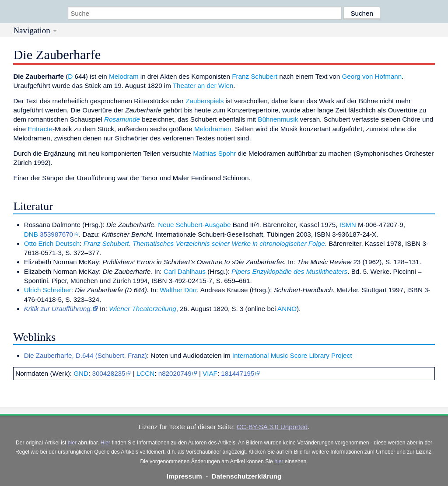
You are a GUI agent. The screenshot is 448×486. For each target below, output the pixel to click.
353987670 (56, 234)
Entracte (40, 129)
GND (81, 373)
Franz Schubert (255, 76)
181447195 (238, 373)
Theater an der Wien (203, 86)
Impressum (184, 476)
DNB (31, 234)
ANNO (287, 309)
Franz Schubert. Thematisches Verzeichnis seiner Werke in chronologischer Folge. (205, 243)
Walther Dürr (178, 290)
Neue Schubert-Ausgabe (194, 225)
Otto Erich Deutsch (52, 243)
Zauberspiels (205, 101)
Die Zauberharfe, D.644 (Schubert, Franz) (86, 355)
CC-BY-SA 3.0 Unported (272, 427)
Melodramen (213, 129)
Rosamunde (122, 119)
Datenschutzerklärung (247, 476)
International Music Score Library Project (292, 355)
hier (72, 443)
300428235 (108, 373)
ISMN (348, 225)
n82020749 (175, 373)
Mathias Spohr (214, 153)
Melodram (124, 76)
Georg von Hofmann (372, 76)
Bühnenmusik (278, 119)
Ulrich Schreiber (48, 290)
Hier (105, 443)
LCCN (145, 373)
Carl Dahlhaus (185, 271)
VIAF (210, 373)
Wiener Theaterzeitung (143, 309)
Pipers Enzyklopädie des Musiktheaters (289, 271)
